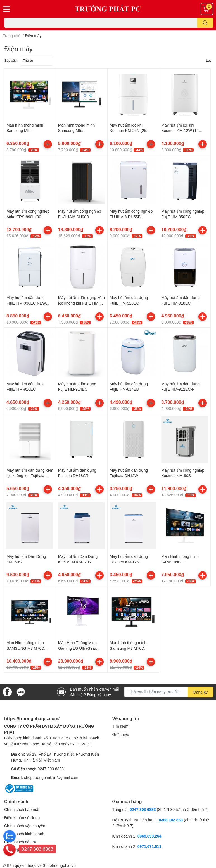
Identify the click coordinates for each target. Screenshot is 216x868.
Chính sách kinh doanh (24, 834)
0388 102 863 (171, 820)
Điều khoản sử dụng (22, 818)
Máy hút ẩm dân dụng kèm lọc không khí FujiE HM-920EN (81, 303)
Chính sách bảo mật (22, 809)
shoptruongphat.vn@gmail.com (51, 777)
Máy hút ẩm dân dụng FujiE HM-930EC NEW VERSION (26, 303)
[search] (205, 23)
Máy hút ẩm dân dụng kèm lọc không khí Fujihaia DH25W (30, 476)
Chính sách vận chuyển (25, 826)
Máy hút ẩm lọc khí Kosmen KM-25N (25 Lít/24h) (128, 131)
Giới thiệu (121, 734)
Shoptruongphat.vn (59, 865)
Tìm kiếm (120, 726)
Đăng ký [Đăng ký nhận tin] (200, 692)
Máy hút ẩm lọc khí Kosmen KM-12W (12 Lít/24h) (180, 131)
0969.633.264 (149, 836)
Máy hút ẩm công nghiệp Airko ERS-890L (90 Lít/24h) (28, 217)
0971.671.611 (149, 846)
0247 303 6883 (51, 769)
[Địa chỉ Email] (169, 692)
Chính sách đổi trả (20, 842)
